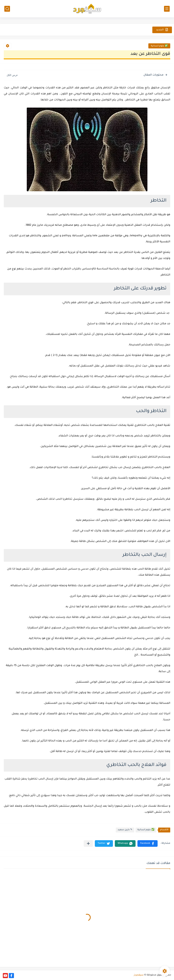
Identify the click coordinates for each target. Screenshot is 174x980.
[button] (148, 843)
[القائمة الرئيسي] (167, 9)
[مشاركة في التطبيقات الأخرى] (88, 843)
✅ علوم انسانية (159, 46)
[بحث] (7, 9)
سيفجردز (139, 975)
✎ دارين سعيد (125, 830)
